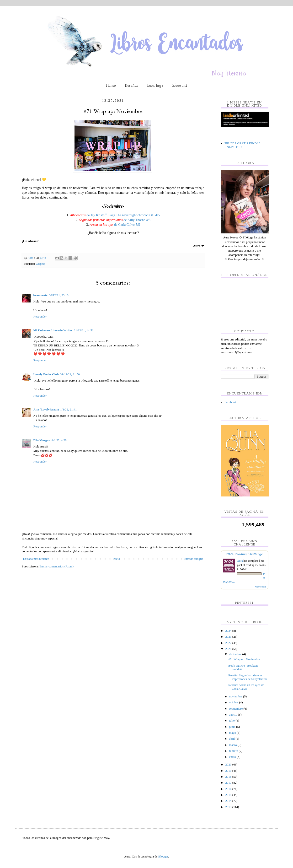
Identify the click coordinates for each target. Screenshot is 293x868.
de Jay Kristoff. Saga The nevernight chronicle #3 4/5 (115, 215)
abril (232, 739)
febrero (234, 751)
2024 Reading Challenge (245, 554)
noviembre (236, 696)
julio (232, 720)
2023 (229, 637)
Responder (40, 316)
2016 (229, 789)
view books (261, 587)
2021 (229, 649)
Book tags (155, 86)
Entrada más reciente (36, 559)
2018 (229, 777)
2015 (229, 795)
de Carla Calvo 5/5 (115, 225)
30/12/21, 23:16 (59, 295)
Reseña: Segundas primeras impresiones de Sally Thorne (248, 677)
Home (111, 86)
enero (233, 757)
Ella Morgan (42, 440)
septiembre (236, 709)
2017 (229, 783)
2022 (229, 643)
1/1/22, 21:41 (68, 409)
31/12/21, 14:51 (84, 330)
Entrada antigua (193, 559)
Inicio (116, 559)
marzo (233, 745)
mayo (233, 733)
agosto (233, 714)
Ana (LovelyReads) (46, 409)
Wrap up (40, 264)
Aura (240, 561)
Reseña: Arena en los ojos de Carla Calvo (246, 687)
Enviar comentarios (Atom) (56, 566)
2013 (229, 807)
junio (233, 727)
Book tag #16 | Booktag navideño (243, 667)
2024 (229, 631)
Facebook (231, 402)
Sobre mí (179, 86)
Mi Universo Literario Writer (53, 330)
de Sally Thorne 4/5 (115, 220)
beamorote (40, 295)
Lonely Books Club (46, 374)
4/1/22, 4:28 (59, 440)
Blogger (163, 856)
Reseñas (132, 86)
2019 (229, 771)
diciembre (236, 654)
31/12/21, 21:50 (70, 374)
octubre (234, 702)
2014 (229, 801)
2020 (229, 764)
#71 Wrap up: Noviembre (244, 659)
